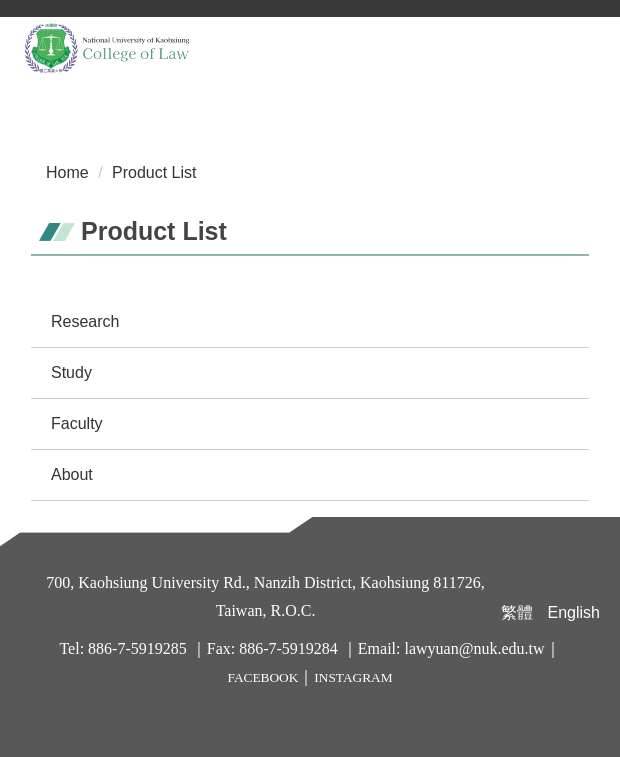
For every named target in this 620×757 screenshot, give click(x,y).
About (72, 474)
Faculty (77, 423)
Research (85, 321)
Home (67, 172)
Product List (154, 172)
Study (71, 372)
